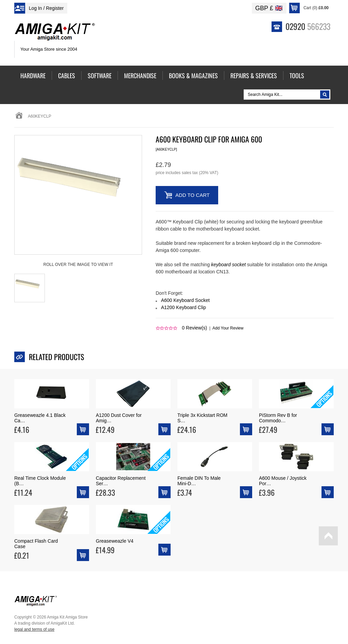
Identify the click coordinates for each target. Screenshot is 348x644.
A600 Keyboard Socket (185, 300)
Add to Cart (193, 195)
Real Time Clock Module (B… (40, 481)
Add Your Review (228, 328)
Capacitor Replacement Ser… (121, 481)
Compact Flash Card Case (36, 544)
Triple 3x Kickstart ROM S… (202, 418)
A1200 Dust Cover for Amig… (119, 418)
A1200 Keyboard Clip (184, 307)
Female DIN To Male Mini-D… (199, 481)
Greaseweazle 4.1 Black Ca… (40, 418)
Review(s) (194, 328)
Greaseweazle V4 (115, 541)
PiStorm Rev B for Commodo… (278, 418)
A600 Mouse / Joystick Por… (283, 481)
